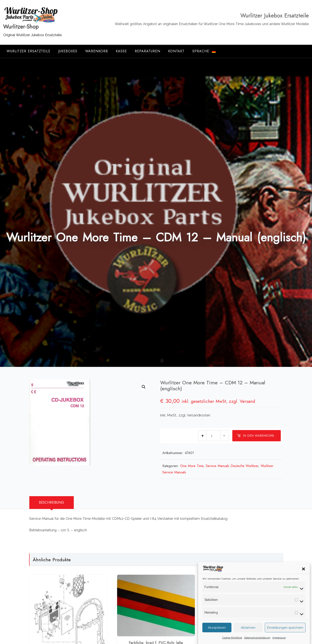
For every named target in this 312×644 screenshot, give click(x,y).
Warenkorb (97, 51)
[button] (303, 576)
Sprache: (204, 51)
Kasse (121, 51)
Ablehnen (248, 635)
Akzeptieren (217, 635)
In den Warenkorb (255, 436)
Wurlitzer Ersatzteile (28, 51)
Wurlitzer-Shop (21, 27)
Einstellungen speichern (285, 635)
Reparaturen (147, 51)
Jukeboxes (68, 51)
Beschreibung (52, 502)
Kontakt (176, 51)
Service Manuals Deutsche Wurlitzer (232, 466)
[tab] (52, 503)
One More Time (192, 466)
